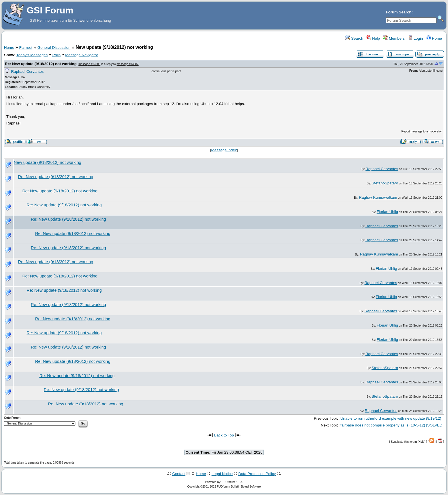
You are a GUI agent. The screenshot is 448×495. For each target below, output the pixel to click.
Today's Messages (32, 55)
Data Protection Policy (257, 474)
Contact (179, 474)
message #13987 (128, 64)
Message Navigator (82, 55)
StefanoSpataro (385, 183)
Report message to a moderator (422, 131)
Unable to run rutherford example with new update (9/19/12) (391, 418)
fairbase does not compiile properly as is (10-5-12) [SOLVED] (392, 425)
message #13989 (90, 64)
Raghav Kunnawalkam (378, 197)
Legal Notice (222, 474)
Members (394, 38)
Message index (224, 150)
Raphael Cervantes (27, 72)
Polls (56, 55)
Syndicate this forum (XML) (408, 442)
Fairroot (26, 48)
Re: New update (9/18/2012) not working (41, 64)
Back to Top (224, 435)
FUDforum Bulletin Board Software (239, 487)
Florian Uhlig (387, 212)
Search (354, 38)
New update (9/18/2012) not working (47, 162)
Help (373, 38)
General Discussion (54, 48)
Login (415, 38)
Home (434, 38)
